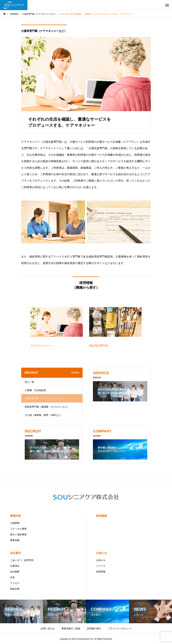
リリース (101, 566)
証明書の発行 (94, 628)
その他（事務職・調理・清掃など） (44, 415)
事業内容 (15, 516)
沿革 (12, 577)
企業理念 (15, 566)
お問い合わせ (48, 628)
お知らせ (101, 553)
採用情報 (101, 516)
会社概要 (15, 572)
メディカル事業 (18, 529)
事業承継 (15, 540)
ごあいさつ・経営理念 (22, 560)
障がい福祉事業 (18, 535)
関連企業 (15, 589)
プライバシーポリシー (120, 628)
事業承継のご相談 (71, 628)
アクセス (15, 583)
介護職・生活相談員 (35, 390)
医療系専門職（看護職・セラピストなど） (47, 407)
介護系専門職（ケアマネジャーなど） (44, 31)
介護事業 (15, 523)
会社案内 (15, 553)
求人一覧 (29, 382)
